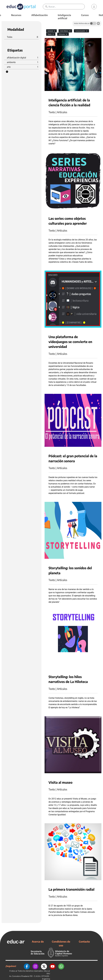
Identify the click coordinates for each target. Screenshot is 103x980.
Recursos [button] (16, 15)
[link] (94, 7)
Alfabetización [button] (40, 15)
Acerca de (38, 941)
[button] (7, 72)
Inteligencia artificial (64, 17)
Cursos (85, 15)
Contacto (84, 941)
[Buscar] (67, 7)
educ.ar (14, 971)
